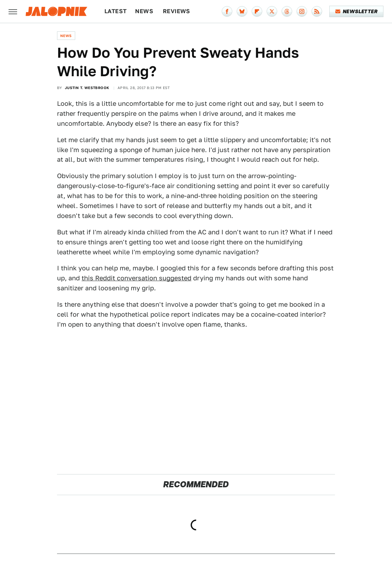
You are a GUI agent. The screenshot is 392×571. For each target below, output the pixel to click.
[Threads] (287, 11)
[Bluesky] (242, 11)
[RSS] (317, 11)
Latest (115, 11)
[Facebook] (227, 11)
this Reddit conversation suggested (136, 278)
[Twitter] (272, 11)
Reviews (177, 11)
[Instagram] (302, 11)
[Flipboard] (257, 11)
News (144, 11)
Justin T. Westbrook (87, 88)
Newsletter (357, 11)
